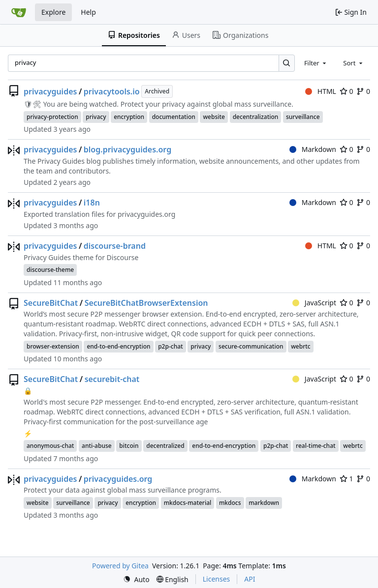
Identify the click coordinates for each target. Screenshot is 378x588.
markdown (264, 503)
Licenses (217, 579)
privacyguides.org (118, 479)
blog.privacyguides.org (127, 149)
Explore (53, 12)
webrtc (301, 346)
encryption (129, 117)
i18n (92, 203)
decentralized (165, 446)
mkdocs (230, 503)
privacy (96, 117)
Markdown (313, 149)
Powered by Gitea (120, 566)
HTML (321, 91)
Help (88, 12)
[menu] (136, 579)
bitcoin (129, 446)
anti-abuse (97, 446)
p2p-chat (170, 346)
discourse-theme (50, 270)
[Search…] (287, 63)
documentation (174, 117)
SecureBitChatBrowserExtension (146, 303)
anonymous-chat (50, 446)
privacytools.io (112, 91)
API (250, 579)
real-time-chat (316, 446)
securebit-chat (112, 379)
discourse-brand (115, 246)
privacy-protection (52, 117)
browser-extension (53, 346)
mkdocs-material (188, 503)
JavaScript (314, 303)
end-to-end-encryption (118, 346)
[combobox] (316, 63)
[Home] (19, 12)
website (214, 117)
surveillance (303, 117)
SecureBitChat (51, 303)
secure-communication (251, 346)
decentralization (256, 117)
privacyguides (50, 91)
